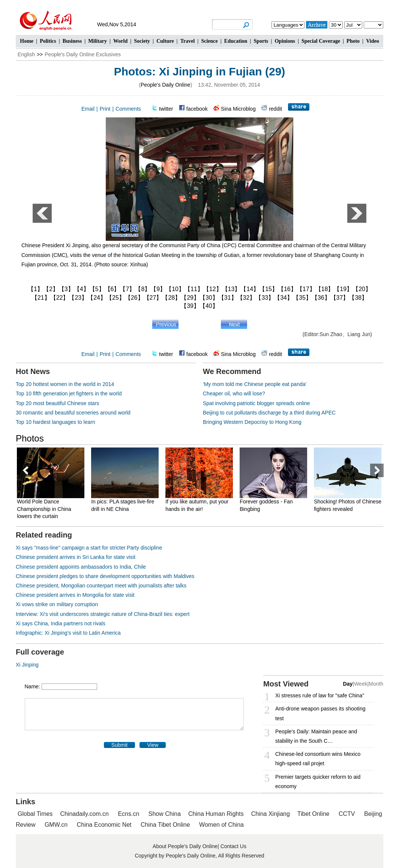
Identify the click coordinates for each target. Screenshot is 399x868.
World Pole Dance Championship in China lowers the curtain (46, 509)
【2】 (51, 289)
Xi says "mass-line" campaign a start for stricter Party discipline (89, 548)
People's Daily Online (166, 85)
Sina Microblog (238, 109)
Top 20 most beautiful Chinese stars (58, 403)
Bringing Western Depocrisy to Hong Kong (252, 422)
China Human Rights (216, 814)
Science (209, 41)
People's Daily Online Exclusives (83, 54)
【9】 (158, 289)
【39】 (190, 306)
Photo (353, 41)
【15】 (268, 289)
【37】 (340, 298)
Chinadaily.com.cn (84, 814)
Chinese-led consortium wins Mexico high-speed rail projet (318, 759)
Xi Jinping (27, 665)
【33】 (265, 298)
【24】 (97, 298)
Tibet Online (313, 814)
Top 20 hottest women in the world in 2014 (65, 384)
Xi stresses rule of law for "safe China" (320, 695)
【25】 (115, 298)
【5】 (97, 289)
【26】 (134, 298)
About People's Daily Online (185, 846)
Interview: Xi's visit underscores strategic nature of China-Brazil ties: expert (103, 614)
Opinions (285, 41)
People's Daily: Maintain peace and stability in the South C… (316, 736)
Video (372, 41)
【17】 (306, 289)
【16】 (287, 289)
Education (236, 41)
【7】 (127, 289)
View (153, 745)
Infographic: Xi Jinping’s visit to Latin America (68, 633)
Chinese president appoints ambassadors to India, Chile (81, 567)
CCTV (347, 814)
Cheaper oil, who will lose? (234, 393)
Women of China (221, 825)
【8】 (143, 289)
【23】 (78, 298)
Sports (261, 41)
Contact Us (233, 846)
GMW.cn (57, 825)
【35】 (302, 298)
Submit (120, 745)
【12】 (213, 289)
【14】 (250, 289)
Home (27, 41)
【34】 (283, 298)
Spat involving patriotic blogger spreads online (256, 403)
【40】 (209, 306)
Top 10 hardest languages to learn (55, 422)
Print (105, 109)
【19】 (343, 289)
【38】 (358, 298)
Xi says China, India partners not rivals (61, 623)
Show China (165, 814)
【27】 (153, 298)
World (120, 41)
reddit (275, 109)
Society (142, 41)
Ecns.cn (128, 814)
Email (88, 109)
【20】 (362, 289)
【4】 (82, 289)
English (26, 54)
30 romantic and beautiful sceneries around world (73, 413)
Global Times (35, 814)
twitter (166, 109)
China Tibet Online (165, 825)
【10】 (175, 289)
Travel (188, 41)
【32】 (246, 298)
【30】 (209, 298)
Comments (128, 109)
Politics (48, 41)
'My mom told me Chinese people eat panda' (255, 384)
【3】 (66, 289)
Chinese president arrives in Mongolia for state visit (75, 595)
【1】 (35, 289)
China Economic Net (104, 825)
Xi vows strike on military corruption (57, 604)
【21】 (41, 298)
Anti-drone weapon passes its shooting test (320, 713)
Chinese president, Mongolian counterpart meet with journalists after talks (101, 586)
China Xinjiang (271, 814)
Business (72, 41)
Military (97, 41)
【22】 (60, 298)
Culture (165, 41)
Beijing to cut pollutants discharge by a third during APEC (269, 413)
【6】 (112, 289)
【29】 (190, 298)
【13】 (231, 289)
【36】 (321, 298)
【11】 (194, 289)
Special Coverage (321, 41)
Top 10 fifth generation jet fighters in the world (69, 393)
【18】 (325, 289)
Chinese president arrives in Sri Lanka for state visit (76, 557)
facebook (197, 109)
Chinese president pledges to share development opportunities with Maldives (105, 576)
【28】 (171, 298)
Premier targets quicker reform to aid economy (318, 782)
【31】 (228, 298)
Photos (30, 438)
